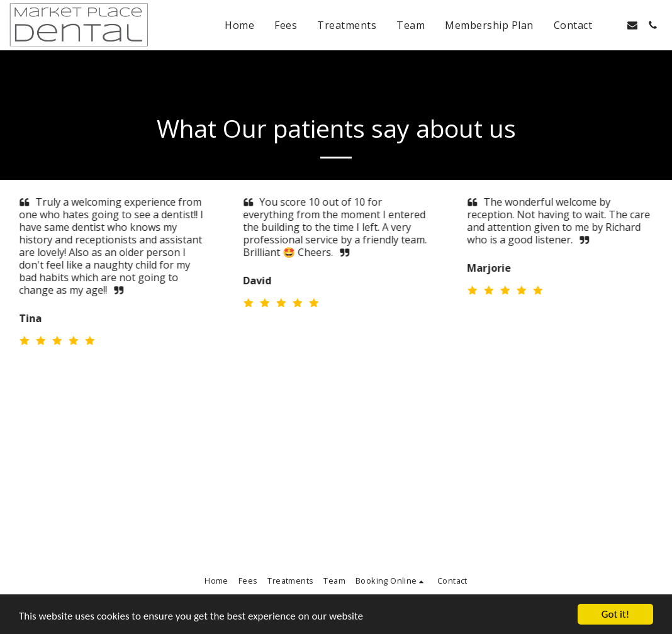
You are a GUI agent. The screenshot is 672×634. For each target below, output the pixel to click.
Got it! (615, 614)
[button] (612, 25)
